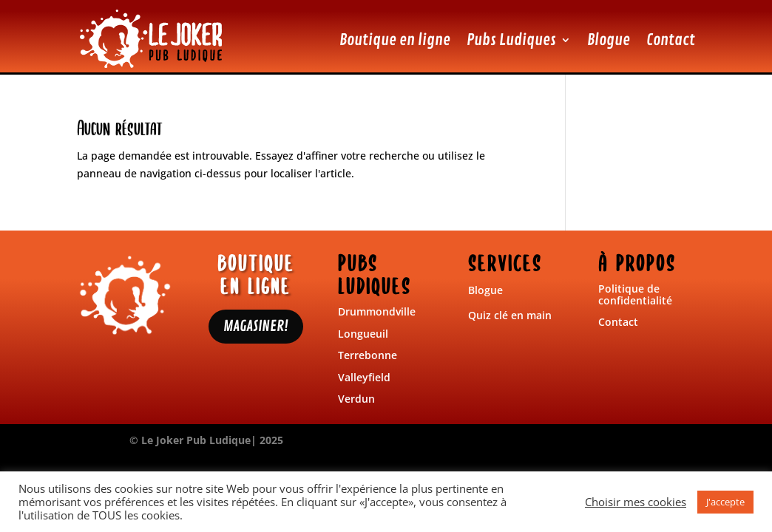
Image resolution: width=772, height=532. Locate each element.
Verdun (356, 399)
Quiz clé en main (510, 315)
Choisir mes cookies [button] (636, 502)
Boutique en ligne (395, 40)
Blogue (609, 40)
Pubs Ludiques (511, 40)
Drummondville (377, 311)
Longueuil (363, 334)
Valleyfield (364, 377)
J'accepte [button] (725, 502)
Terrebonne (368, 355)
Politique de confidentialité (635, 294)
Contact (671, 40)
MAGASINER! (256, 326)
